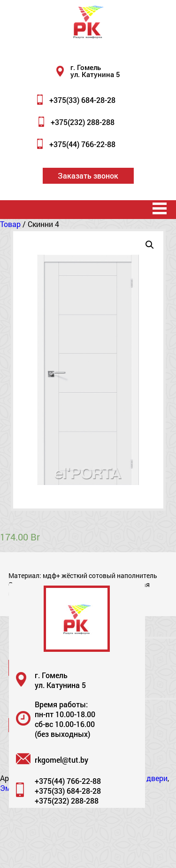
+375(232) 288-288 (83, 122)
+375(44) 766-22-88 (82, 144)
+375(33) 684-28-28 (82, 100)
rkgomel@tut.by (61, 760)
